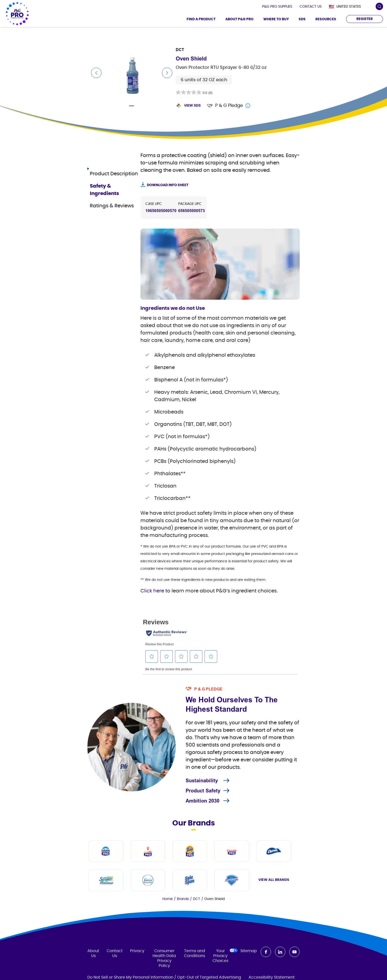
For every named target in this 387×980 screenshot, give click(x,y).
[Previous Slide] (96, 73)
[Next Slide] (167, 73)
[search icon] (379, 7)
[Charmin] (274, 894)
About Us (93, 968)
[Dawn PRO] (106, 894)
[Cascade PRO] (232, 894)
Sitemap (249, 965)
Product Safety (203, 811)
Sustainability (202, 801)
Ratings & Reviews (112, 197)
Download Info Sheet (168, 185)
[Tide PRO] (190, 894)
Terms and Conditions (195, 968)
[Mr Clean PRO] (148, 894)
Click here (153, 591)
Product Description (114, 165)
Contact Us (115, 968)
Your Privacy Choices (223, 970)
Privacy (137, 965)
